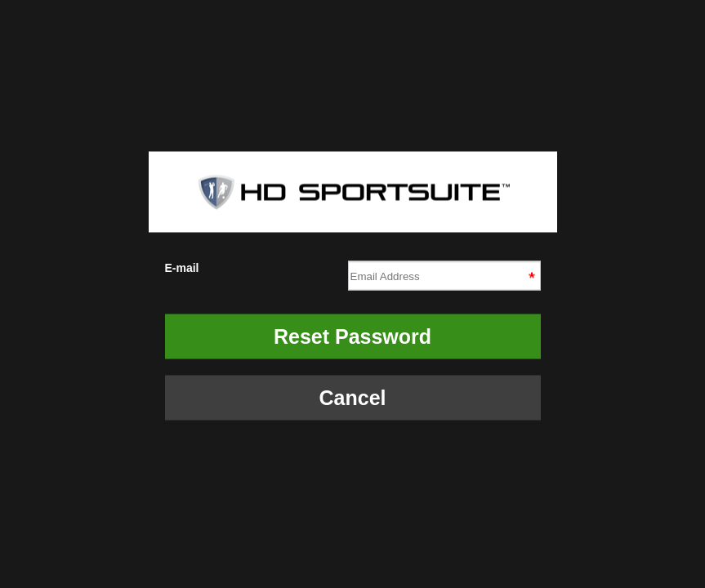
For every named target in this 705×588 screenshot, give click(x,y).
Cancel (353, 398)
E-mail (353, 274)
